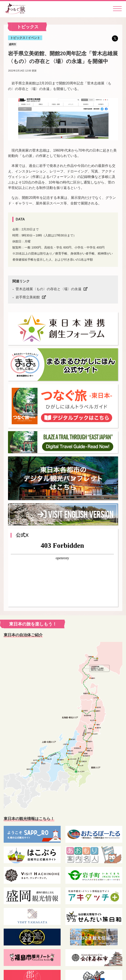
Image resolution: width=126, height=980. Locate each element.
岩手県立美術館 (28, 297)
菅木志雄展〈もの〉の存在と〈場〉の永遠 (48, 289)
